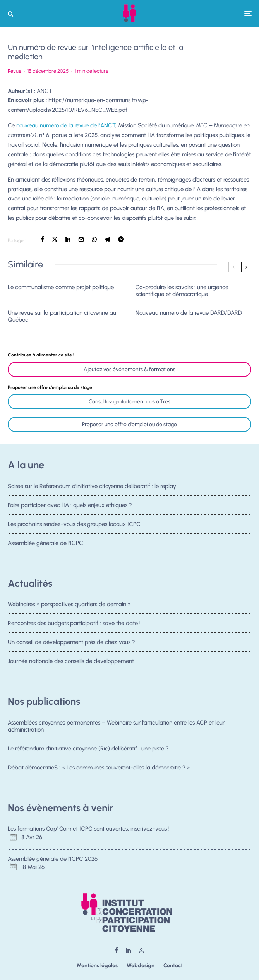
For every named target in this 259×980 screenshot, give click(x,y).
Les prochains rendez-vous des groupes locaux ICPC (74, 524)
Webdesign (141, 965)
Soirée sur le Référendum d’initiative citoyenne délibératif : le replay (92, 486)
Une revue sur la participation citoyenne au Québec (62, 316)
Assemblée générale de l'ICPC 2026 (53, 859)
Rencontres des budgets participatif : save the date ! (74, 623)
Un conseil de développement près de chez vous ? (71, 642)
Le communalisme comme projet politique (61, 287)
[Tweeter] (55, 239)
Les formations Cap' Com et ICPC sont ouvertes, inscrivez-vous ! (89, 829)
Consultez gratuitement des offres (129, 402)
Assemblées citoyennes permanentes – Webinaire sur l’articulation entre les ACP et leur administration (116, 726)
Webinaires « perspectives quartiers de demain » (69, 604)
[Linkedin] (128, 950)
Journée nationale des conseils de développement (71, 663)
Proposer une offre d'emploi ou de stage (129, 424)
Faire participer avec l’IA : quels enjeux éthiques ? (70, 505)
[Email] (81, 239)
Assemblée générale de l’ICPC (45, 545)
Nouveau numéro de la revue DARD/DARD (189, 313)
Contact (173, 965)
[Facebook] (116, 950)
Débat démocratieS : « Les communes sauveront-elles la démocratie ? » (99, 768)
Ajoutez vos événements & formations (129, 369)
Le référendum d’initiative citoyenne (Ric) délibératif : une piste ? (88, 749)
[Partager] (42, 239)
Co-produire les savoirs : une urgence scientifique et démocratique (182, 291)
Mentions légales (97, 965)
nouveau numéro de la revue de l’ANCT (66, 125)
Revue (15, 71)
